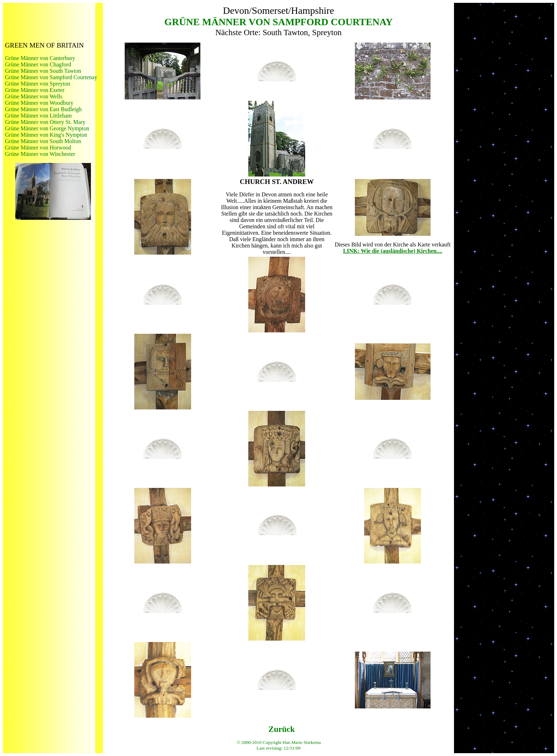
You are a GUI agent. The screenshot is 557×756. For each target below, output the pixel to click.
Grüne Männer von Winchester (40, 154)
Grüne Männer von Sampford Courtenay (51, 77)
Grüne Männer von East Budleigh (43, 109)
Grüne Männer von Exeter (35, 90)
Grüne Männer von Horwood (38, 148)
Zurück (282, 729)
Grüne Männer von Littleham (38, 116)
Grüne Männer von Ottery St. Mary (45, 122)
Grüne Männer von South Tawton (43, 71)
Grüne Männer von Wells (34, 96)
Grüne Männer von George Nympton (47, 128)
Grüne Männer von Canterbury (40, 58)
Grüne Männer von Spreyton (38, 84)
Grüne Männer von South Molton (43, 141)
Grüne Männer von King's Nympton (46, 135)
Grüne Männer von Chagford (38, 64)
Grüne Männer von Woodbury (39, 103)
